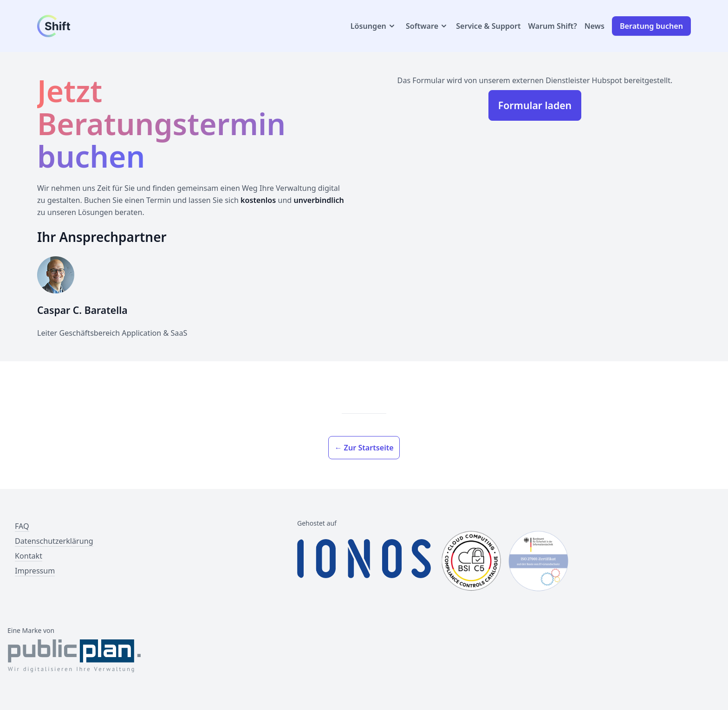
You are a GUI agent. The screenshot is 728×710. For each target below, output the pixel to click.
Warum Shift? (553, 26)
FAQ (22, 526)
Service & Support (488, 26)
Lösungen (374, 26)
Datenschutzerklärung (54, 541)
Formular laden (535, 105)
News (595, 26)
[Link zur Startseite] (82, 26)
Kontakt (29, 556)
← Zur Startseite (364, 448)
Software (427, 26)
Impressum (35, 571)
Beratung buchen (651, 26)
